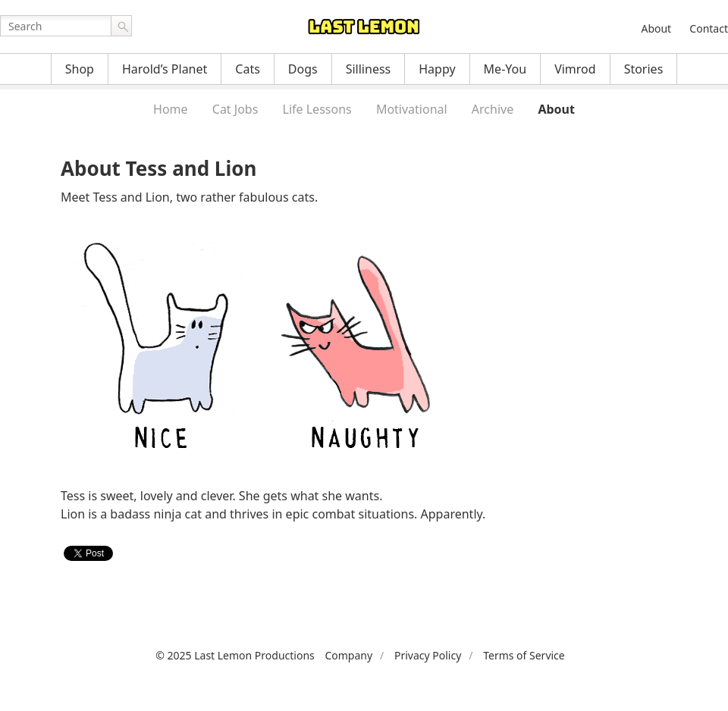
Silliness (369, 69)
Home (171, 109)
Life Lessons (317, 109)
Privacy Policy (428, 655)
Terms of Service (524, 655)
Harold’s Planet (165, 69)
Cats (248, 69)
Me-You (505, 69)
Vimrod (575, 69)
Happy (437, 69)
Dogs (303, 69)
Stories (644, 69)
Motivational (412, 109)
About (656, 28)
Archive (493, 109)
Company (348, 655)
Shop (80, 69)
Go (121, 26)
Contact (709, 28)
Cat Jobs (235, 109)
